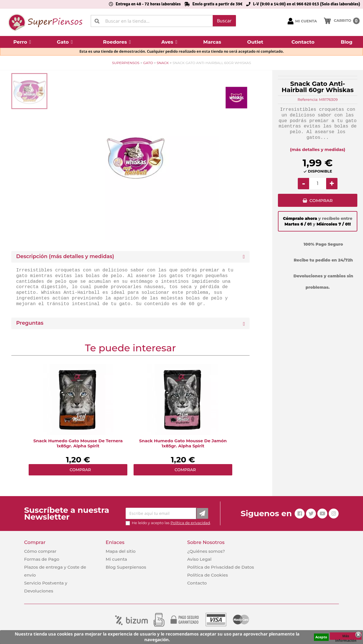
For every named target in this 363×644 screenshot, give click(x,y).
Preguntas (30, 323)
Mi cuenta (116, 559)
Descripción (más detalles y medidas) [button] (65, 257)
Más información (346, 637)
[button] (22, 42)
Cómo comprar (40, 551)
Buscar (224, 21)
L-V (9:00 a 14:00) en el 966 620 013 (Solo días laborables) (307, 4)
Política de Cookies (207, 575)
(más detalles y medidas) (318, 149)
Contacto (197, 583)
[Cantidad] (318, 184)
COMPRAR (321, 201)
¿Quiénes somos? (206, 551)
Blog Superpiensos (126, 567)
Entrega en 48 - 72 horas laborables (148, 4)
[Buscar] (163, 21)
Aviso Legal (199, 559)
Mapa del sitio (121, 551)
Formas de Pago (42, 559)
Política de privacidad (190, 523)
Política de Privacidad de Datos (221, 567)
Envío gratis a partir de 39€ (217, 4)
